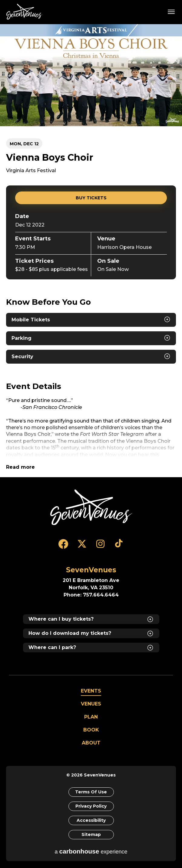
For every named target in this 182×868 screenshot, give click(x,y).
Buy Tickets (91, 198)
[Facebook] (63, 547)
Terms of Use (91, 792)
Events (91, 691)
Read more (20, 467)
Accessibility (91, 820)
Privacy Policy (91, 806)
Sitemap (91, 834)
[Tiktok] (119, 547)
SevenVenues (25, 12)
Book (91, 730)
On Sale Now (113, 269)
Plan (91, 717)
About (91, 743)
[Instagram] (100, 547)
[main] (91, 251)
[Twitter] (82, 547)
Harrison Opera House (124, 247)
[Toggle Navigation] (171, 11)
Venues (91, 704)
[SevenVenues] (91, 507)
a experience (91, 851)
